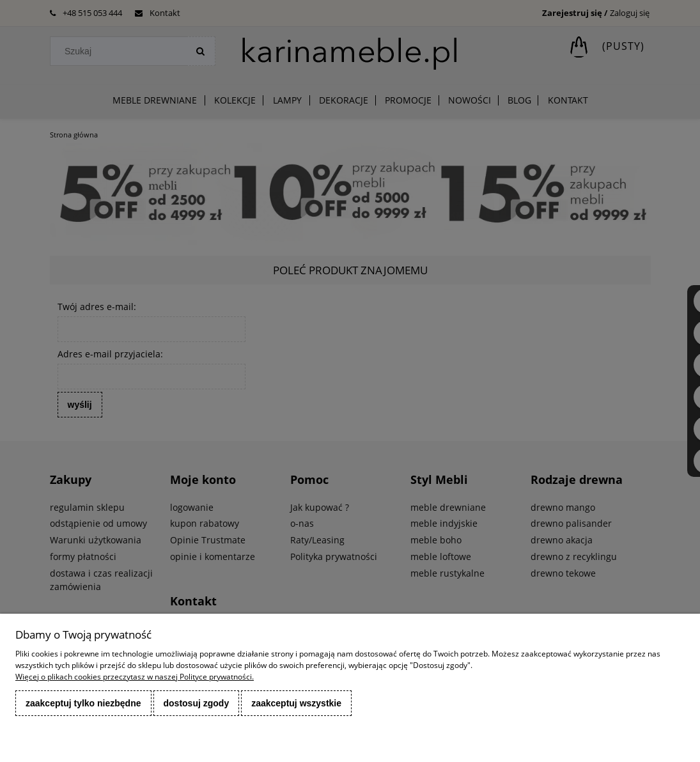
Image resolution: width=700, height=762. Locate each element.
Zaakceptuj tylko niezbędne (83, 703)
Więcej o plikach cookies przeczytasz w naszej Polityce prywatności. (135, 677)
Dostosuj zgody (197, 703)
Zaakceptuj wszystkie (296, 703)
